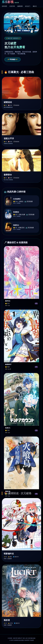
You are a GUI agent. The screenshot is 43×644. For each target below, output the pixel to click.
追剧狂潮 (20, 6)
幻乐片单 (12, 6)
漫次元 (35, 6)
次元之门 (28, 6)
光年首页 (4, 6)
